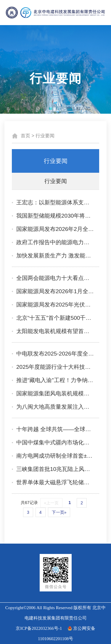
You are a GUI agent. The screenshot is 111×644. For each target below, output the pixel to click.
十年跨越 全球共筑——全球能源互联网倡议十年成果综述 (55, 429)
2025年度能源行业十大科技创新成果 (55, 367)
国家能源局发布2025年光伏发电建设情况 (55, 305)
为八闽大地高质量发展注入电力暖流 (55, 407)
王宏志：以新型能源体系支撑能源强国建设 (55, 202)
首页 (25, 136)
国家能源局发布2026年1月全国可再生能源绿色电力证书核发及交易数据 (55, 291)
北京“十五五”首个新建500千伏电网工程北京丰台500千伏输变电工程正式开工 (55, 318)
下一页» (59, 512)
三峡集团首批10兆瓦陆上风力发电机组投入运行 (55, 469)
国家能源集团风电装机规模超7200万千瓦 (55, 393)
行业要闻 (45, 136)
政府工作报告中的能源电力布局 (55, 242)
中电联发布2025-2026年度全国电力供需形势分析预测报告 (55, 354)
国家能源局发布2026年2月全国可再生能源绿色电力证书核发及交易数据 (55, 229)
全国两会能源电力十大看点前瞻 (55, 278)
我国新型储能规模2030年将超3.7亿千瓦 (55, 216)
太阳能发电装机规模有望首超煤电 (55, 331)
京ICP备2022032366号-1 (39, 628)
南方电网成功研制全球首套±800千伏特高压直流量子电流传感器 (55, 456)
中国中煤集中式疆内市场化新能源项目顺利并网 (55, 442)
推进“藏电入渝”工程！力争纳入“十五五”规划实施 (55, 380)
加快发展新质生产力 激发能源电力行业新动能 (55, 256)
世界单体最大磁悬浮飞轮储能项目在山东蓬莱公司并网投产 (55, 482)
